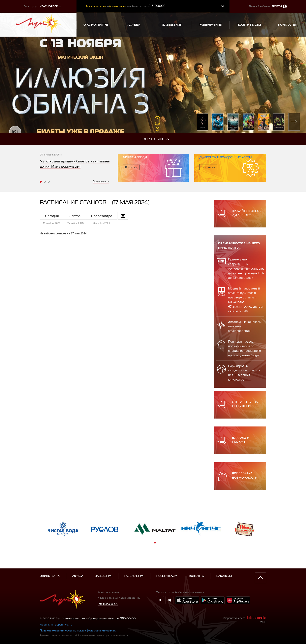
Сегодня (52, 216)
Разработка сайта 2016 (245, 608)
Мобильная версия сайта (56, 613)
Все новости (101, 181)
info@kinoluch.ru (108, 592)
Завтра (75, 216)
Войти (277, 6)
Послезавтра (102, 216)
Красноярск (49, 6)
